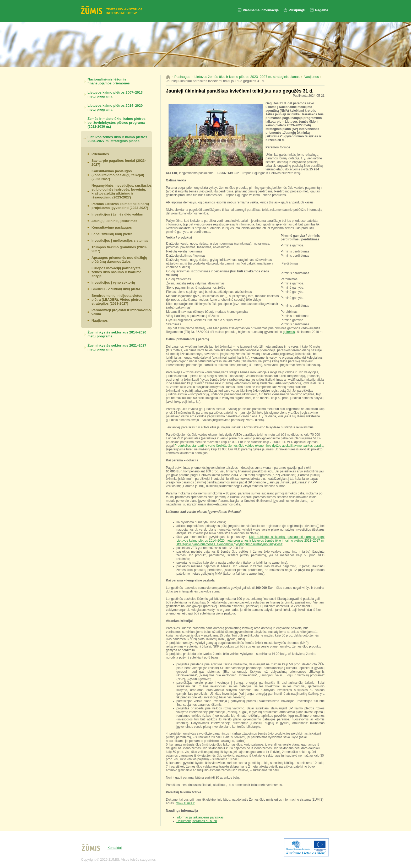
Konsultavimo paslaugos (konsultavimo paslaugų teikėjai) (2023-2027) (118, 175)
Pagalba (322, 10)
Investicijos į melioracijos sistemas (120, 241)
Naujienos (100, 320)
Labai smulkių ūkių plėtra (112, 234)
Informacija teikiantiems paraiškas (200, 817)
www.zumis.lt (185, 803)
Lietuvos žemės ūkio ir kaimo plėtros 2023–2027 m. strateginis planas (117, 139)
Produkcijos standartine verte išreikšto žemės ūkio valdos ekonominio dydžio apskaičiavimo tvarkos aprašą (249, 446)
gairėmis (289, 332)
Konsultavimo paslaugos (112, 227)
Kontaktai (115, 848)
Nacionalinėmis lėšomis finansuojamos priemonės (109, 81)
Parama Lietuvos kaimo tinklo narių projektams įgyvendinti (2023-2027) (120, 206)
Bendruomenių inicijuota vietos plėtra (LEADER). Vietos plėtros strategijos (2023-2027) (117, 300)
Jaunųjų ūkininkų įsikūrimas (114, 221)
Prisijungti (297, 10)
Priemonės (100, 154)
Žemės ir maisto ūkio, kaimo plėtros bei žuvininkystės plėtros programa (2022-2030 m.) (117, 123)
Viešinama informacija (261, 10)
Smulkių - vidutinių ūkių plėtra (116, 289)
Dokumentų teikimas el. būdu (197, 821)
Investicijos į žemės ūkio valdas (117, 214)
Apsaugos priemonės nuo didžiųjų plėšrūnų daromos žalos (119, 260)
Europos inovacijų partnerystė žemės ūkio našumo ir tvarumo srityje (117, 272)
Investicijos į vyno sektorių (113, 282)
